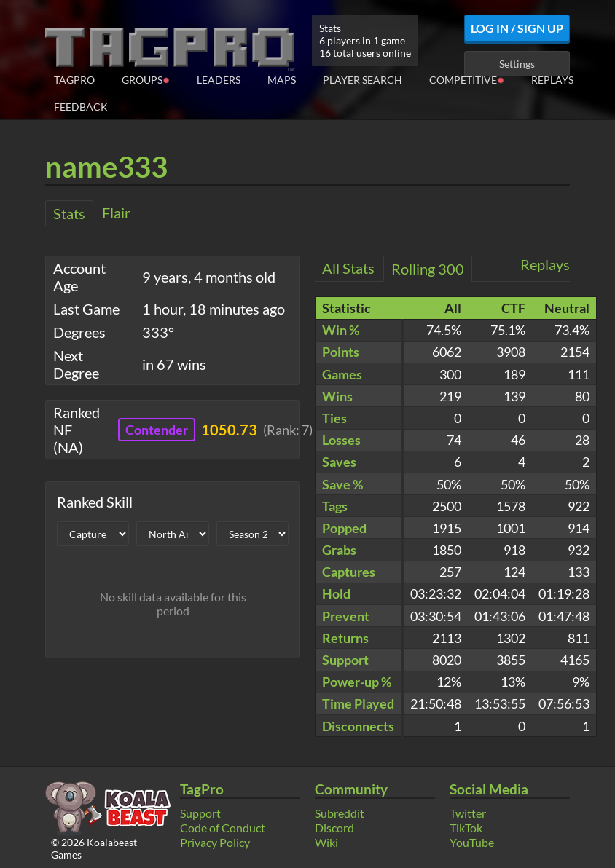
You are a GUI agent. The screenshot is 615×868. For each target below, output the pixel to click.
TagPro (74, 80)
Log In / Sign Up (517, 28)
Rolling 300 (428, 269)
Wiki (326, 842)
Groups (146, 79)
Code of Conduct (223, 828)
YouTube (472, 842)
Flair (116, 213)
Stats (69, 213)
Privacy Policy (215, 842)
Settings (517, 64)
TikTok (466, 828)
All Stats (348, 268)
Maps (282, 80)
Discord (334, 828)
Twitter (468, 813)
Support (200, 813)
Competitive (467, 79)
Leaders (219, 80)
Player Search (363, 80)
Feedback (81, 107)
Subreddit (340, 813)
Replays (552, 80)
